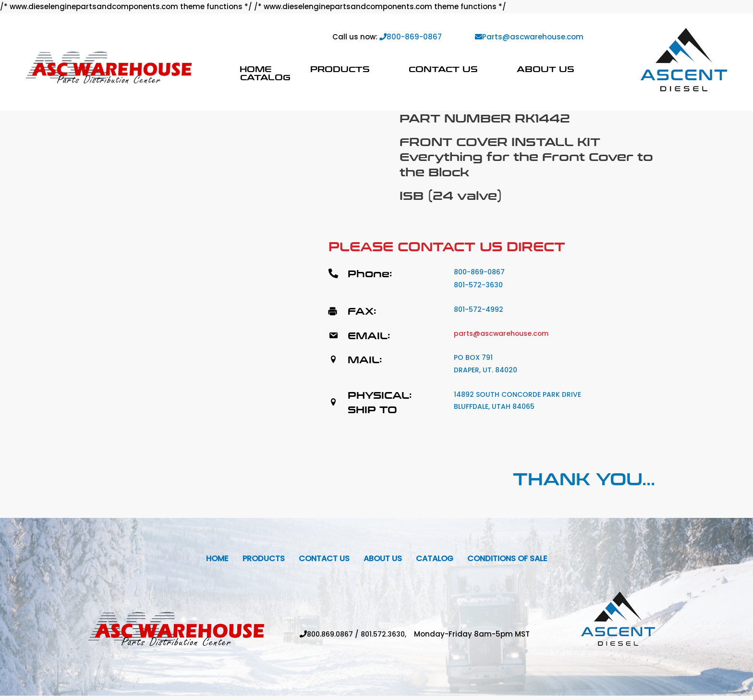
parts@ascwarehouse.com (505, 333)
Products (340, 69)
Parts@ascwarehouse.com (529, 37)
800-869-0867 (411, 37)
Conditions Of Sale (519, 561)
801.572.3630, (389, 638)
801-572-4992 (480, 309)
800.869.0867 (329, 638)
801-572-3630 (480, 285)
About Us (546, 69)
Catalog (265, 77)
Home (255, 69)
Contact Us (443, 69)
